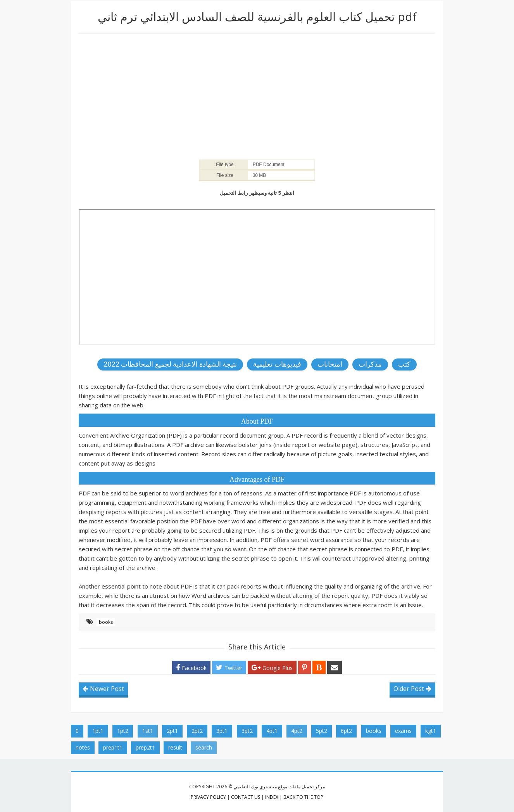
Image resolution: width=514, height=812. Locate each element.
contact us (246, 797)
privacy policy (208, 797)
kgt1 (431, 731)
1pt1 (98, 731)
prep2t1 (145, 747)
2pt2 (197, 731)
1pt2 (123, 731)
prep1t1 (113, 747)
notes (83, 747)
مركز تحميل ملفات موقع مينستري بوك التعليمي (279, 787)
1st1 (148, 731)
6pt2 (346, 731)
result (175, 747)
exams (403, 731)
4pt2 (297, 731)
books (106, 622)
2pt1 (172, 731)
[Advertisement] (257, 96)
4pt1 (272, 731)
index (272, 797)
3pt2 (247, 731)
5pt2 (322, 731)
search (204, 747)
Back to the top (303, 797)
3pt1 (222, 731)
